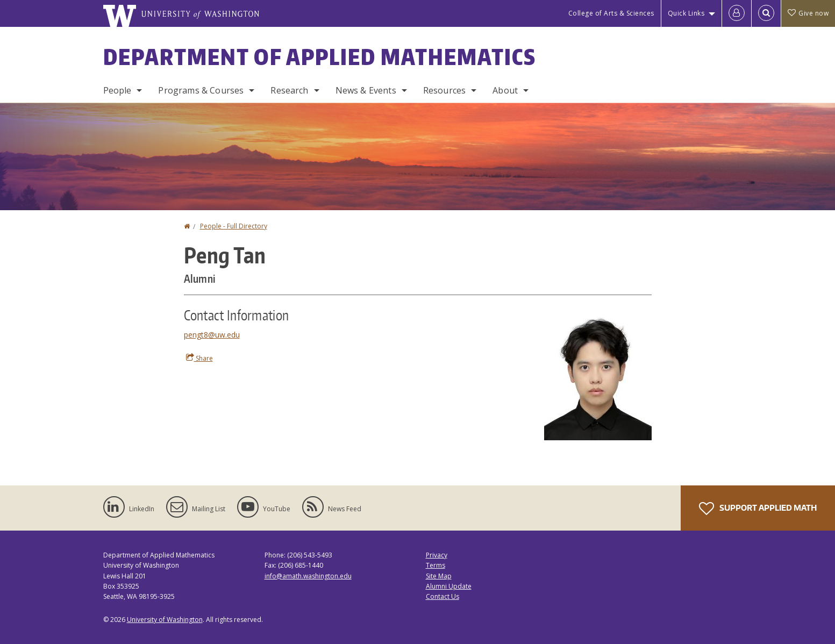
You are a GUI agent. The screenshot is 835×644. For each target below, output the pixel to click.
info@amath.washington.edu (308, 576)
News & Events (366, 90)
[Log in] (737, 13)
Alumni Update (449, 586)
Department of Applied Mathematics (320, 57)
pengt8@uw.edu (212, 335)
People (117, 90)
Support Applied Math (758, 509)
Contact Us (443, 596)
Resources (444, 90)
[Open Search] (766, 13)
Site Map (439, 576)
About (505, 90)
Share (199, 358)
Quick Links (686, 13)
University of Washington (165, 620)
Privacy (437, 555)
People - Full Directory (234, 226)
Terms (436, 565)
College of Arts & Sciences (611, 13)
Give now (808, 13)
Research (289, 90)
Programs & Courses (201, 90)
